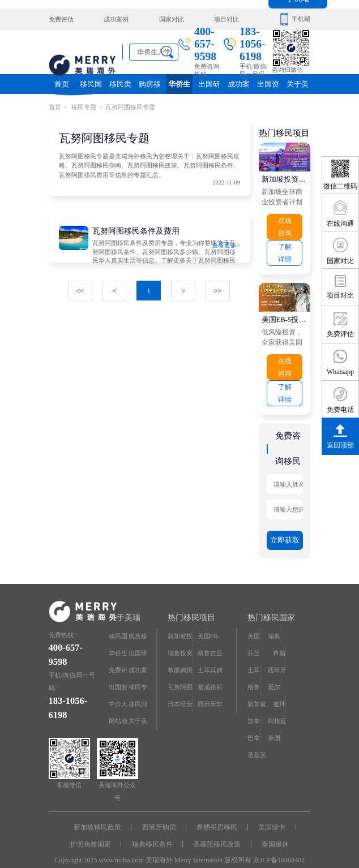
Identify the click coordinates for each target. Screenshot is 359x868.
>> (217, 289)
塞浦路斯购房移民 (210, 678)
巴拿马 (254, 726)
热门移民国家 (271, 609)
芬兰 (254, 643)
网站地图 (118, 710)
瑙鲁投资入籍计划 (180, 645)
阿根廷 (277, 707)
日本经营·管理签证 (180, 693)
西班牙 (277, 658)
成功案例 (115, 19)
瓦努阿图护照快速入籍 (180, 678)
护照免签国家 (94, 833)
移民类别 (121, 87)
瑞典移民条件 (153, 833)
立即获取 (285, 532)
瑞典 (274, 626)
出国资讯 (268, 87)
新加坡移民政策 (101, 818)
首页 (62, 84)
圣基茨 (257, 739)
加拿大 (254, 710)
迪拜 (279, 691)
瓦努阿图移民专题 (130, 107)
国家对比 (169, 19)
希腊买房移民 (216, 818)
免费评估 (61, 19)
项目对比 (223, 19)
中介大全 (118, 693)
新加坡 (257, 691)
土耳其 (254, 661)
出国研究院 (209, 87)
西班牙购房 (160, 818)
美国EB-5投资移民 (285, 316)
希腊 (279, 643)
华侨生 (179, 84)
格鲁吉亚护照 (210, 645)
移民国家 (91, 87)
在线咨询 (285, 225)
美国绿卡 (269, 818)
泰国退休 (272, 833)
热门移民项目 (191, 609)
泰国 (274, 723)
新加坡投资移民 (285, 178)
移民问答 (138, 693)
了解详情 (285, 250)
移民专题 (84, 107)
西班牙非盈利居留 (210, 693)
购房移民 (150, 87)
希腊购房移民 (180, 661)
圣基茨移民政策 (216, 833)
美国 (254, 626)
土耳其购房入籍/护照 (210, 661)
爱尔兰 (274, 678)
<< (81, 289)
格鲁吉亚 (254, 678)
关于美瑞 (297, 87)
